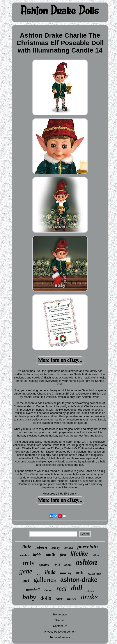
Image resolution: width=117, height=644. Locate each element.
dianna (48, 590)
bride (37, 555)
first (63, 555)
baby (29, 597)
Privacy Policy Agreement (60, 632)
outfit (51, 555)
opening (44, 565)
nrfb (79, 573)
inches (72, 599)
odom (68, 565)
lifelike (79, 554)
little (27, 547)
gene (26, 571)
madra (69, 548)
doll (77, 588)
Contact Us (60, 626)
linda (50, 572)
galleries (45, 579)
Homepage (60, 614)
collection (94, 574)
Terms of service (60, 637)
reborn (41, 547)
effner (96, 555)
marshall (33, 590)
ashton (86, 562)
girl (26, 580)
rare (59, 599)
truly (29, 563)
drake (89, 597)
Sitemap (60, 620)
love (39, 574)
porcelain (88, 547)
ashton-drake (79, 580)
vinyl (57, 565)
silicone (90, 591)
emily (56, 548)
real (62, 588)
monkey (24, 555)
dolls (46, 598)
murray (66, 573)
